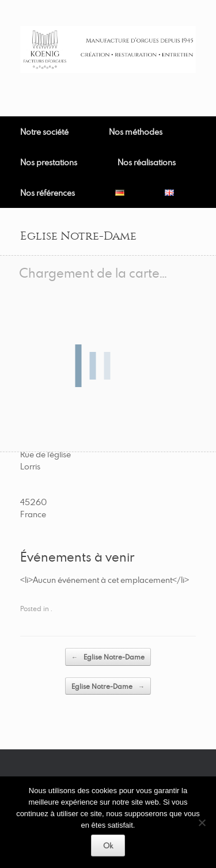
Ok (108, 846)
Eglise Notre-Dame (108, 657)
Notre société (44, 132)
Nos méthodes (136, 132)
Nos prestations (49, 162)
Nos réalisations (147, 162)
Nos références (48, 193)
